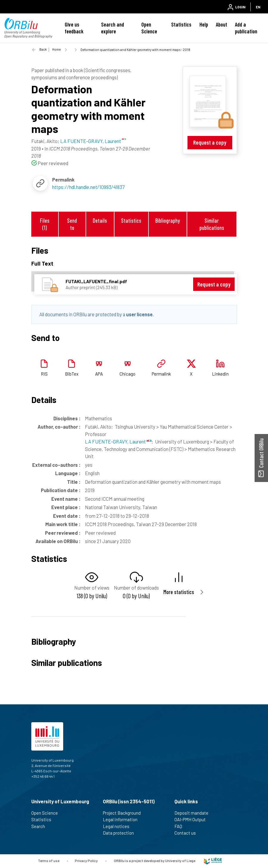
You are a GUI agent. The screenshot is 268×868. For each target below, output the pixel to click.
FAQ (181, 826)
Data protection (121, 833)
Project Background (124, 813)
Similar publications (212, 224)
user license (139, 314)
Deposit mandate (194, 813)
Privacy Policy (86, 861)
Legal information (123, 819)
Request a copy (210, 142)
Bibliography (168, 220)
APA (99, 374)
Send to (72, 224)
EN (258, 7)
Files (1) (45, 224)
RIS (44, 374)
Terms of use (49, 861)
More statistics (179, 592)
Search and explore (113, 28)
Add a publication (246, 28)
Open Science (149, 28)
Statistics (181, 24)
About (221, 24)
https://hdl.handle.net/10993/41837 (88, 187)
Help (204, 24)
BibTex (72, 374)
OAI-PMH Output (193, 819)
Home (56, 49)
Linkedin (220, 374)
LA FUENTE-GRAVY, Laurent (118, 441)
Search (41, 826)
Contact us (188, 833)
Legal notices (119, 826)
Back (43, 49)
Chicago (127, 374)
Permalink (161, 374)
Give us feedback (74, 28)
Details (100, 220)
